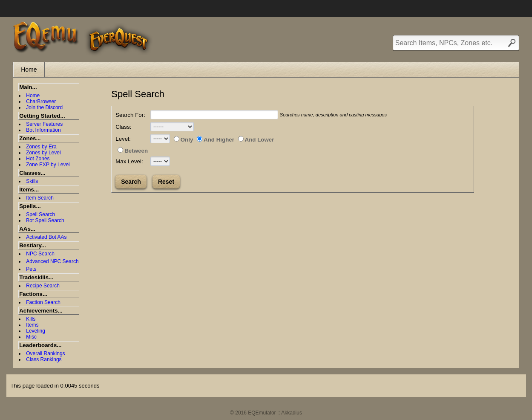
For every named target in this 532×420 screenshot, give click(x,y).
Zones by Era (41, 147)
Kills (31, 319)
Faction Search (43, 302)
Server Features (44, 124)
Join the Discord (44, 107)
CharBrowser (41, 101)
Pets (31, 269)
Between (133, 151)
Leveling (36, 331)
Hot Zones (38, 159)
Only (184, 140)
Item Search (40, 198)
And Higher (216, 140)
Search (131, 182)
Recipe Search (43, 286)
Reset (166, 182)
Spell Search (40, 214)
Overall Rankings (45, 353)
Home (29, 70)
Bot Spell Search (45, 220)
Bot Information (43, 130)
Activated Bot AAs (46, 237)
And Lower (256, 140)
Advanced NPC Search (52, 261)
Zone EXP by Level (48, 165)
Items (32, 325)
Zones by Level (43, 153)
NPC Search (40, 254)
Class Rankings (44, 359)
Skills (32, 181)
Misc (31, 337)
